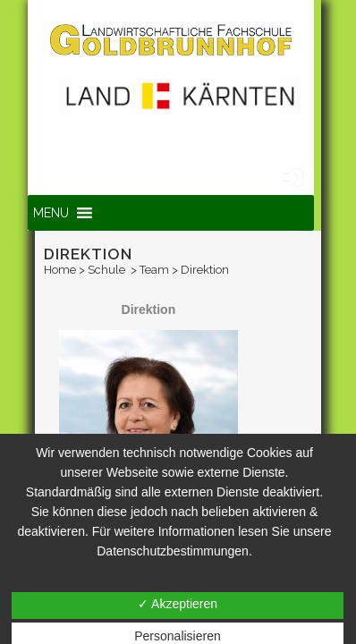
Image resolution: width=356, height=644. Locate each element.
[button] (51, 213)
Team (154, 270)
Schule (106, 270)
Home (60, 270)
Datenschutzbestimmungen (173, 551)
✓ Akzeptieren (178, 604)
